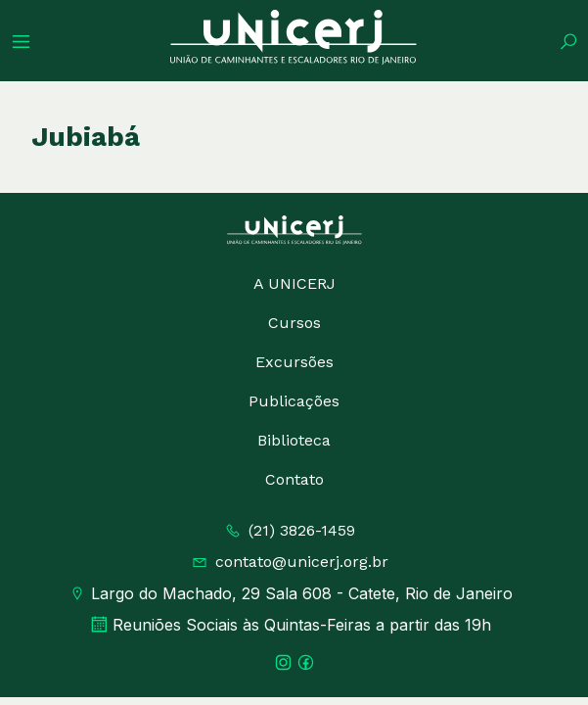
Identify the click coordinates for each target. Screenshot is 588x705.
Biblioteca (294, 440)
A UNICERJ (294, 283)
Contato (294, 479)
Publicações (294, 401)
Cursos (294, 323)
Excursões (294, 362)
